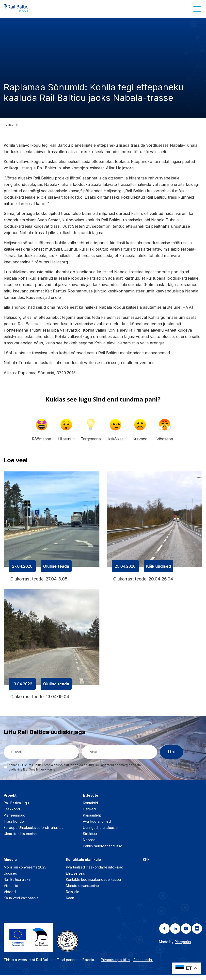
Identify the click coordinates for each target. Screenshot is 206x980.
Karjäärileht (92, 820)
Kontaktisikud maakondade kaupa (93, 884)
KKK (146, 864)
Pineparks (183, 946)
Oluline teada (56, 570)
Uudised (10, 878)
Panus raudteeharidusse (103, 851)
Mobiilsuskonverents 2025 (25, 872)
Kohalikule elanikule (83, 864)
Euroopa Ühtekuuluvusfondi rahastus (33, 832)
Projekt (10, 800)
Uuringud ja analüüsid (100, 832)
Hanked (89, 814)
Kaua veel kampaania (21, 903)
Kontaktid (90, 808)
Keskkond (12, 814)
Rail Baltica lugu (16, 808)
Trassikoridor (14, 826)
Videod (10, 896)
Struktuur (90, 838)
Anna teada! (143, 964)
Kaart (70, 903)
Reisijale (73, 896)
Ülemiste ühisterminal (21, 838)
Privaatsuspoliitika (115, 964)
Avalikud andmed (97, 826)
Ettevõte (91, 800)
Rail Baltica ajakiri (17, 884)
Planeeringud (15, 820)
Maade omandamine (82, 890)
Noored (89, 844)
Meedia (10, 864)
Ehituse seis (75, 878)
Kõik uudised (158, 570)
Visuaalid (11, 890)
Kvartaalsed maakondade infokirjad (95, 872)
